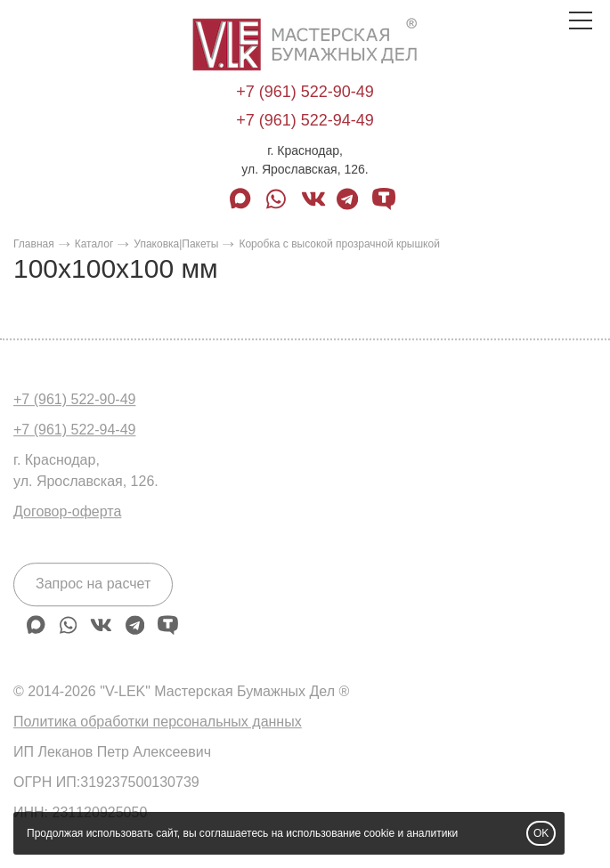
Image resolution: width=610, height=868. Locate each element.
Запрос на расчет (93, 584)
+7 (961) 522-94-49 (305, 120)
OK (541, 833)
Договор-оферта (67, 511)
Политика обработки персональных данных (158, 722)
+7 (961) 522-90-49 (305, 92)
